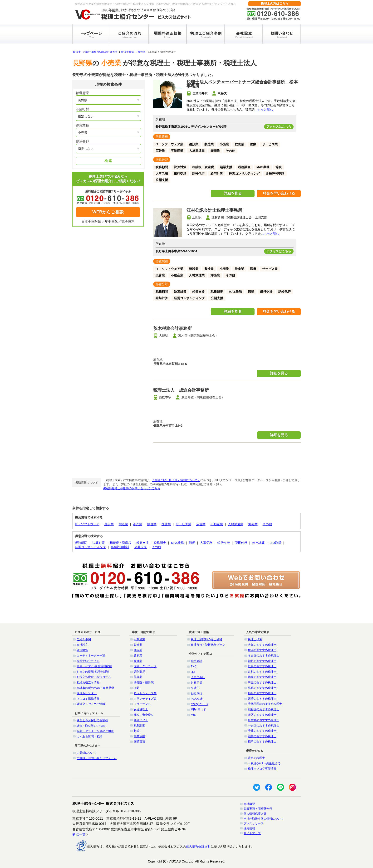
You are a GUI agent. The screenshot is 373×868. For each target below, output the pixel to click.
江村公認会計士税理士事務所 (214, 210)
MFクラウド (199, 710)
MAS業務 (177, 543)
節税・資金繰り (144, 715)
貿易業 (138, 656)
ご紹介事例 (84, 639)
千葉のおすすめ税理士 (262, 731)
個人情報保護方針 (255, 814)
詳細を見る (233, 193)
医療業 (166, 524)
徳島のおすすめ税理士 (262, 677)
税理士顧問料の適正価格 (206, 639)
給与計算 (258, 543)
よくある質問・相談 (89, 737)
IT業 (136, 688)
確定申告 (82, 650)
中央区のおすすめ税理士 (264, 726)
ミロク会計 (198, 677)
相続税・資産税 (120, 543)
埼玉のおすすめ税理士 (262, 682)
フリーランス (142, 704)
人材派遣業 (236, 524)
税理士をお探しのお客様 (92, 720)
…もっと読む (264, 109)
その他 (267, 524)
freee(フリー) (199, 704)
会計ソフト (141, 720)
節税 (192, 543)
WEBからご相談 (108, 212)
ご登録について (87, 753)
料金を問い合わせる (279, 193)
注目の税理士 (256, 758)
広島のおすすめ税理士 (262, 666)
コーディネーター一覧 (91, 656)
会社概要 (249, 804)
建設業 (109, 524)
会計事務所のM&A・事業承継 (95, 688)
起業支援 (142, 543)
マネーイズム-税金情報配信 (94, 666)
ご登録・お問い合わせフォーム (97, 758)
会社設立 (82, 645)
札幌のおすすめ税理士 (262, 688)
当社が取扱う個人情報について (264, 819)
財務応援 (196, 683)
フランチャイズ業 (145, 699)
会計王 (195, 688)
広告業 (201, 524)
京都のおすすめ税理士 (262, 672)
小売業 (138, 524)
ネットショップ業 (145, 693)
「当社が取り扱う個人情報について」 (176, 480)
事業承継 (139, 736)
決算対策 (98, 543)
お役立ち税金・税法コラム (94, 677)
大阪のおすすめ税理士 (262, 645)
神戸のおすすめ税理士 (262, 661)
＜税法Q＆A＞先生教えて (264, 763)
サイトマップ (252, 833)
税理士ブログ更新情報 (262, 769)
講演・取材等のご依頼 (91, 726)
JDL (193, 672)
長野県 (142, 52)
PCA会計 (197, 699)
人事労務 (206, 543)
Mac (194, 715)
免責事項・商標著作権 (258, 809)
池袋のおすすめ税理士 (262, 736)
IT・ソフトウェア (87, 524)
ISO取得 (275, 543)
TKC (194, 666)
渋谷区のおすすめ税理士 (264, 709)
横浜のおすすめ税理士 (262, 650)
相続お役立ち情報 (88, 682)
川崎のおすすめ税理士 (262, 699)
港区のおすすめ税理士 (262, 715)
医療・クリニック (145, 666)
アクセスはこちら (279, 127)
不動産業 (217, 524)
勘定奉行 (196, 693)
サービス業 (184, 524)
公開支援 (141, 547)
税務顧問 (81, 543)
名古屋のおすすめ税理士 (264, 656)
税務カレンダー (87, 693)
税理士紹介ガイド (88, 661)
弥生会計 (196, 661)
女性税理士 (141, 709)
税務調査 (160, 543)
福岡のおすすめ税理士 (262, 742)
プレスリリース (254, 823)
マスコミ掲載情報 (88, 699)
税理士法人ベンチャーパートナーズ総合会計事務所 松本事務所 (242, 84)
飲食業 (152, 524)
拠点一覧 (79, 834)
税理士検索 (128, 52)
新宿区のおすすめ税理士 (264, 720)
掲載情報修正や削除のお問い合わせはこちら (132, 488)
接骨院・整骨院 (144, 682)
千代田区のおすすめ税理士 (265, 704)
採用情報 (249, 828)
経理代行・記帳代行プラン (208, 645)
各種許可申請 (120, 547)
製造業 (123, 524)
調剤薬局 (139, 672)
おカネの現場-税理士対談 (93, 672)
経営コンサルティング (90, 547)
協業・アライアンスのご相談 (95, 731)
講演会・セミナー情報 (91, 704)
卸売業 (253, 524)
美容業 (138, 677)
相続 (137, 731)
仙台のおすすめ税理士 (262, 693)
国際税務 (139, 742)
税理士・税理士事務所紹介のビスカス (95, 52)
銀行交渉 (224, 543)
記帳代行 (241, 543)
